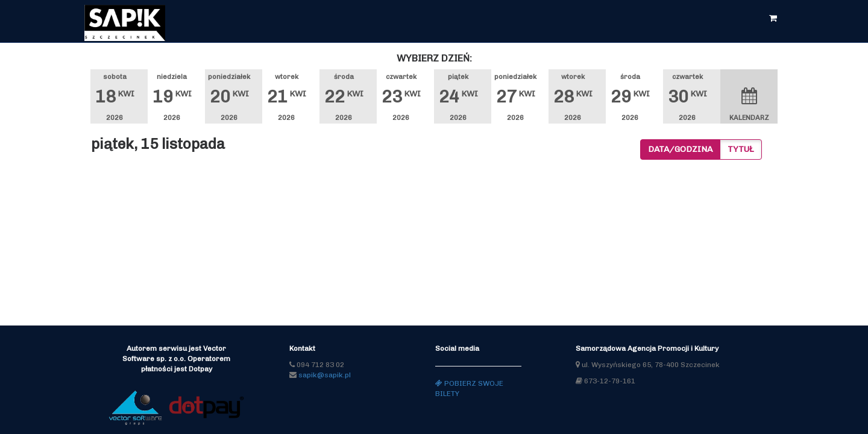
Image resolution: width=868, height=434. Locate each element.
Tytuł (741, 149)
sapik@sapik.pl (325, 375)
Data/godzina (680, 149)
